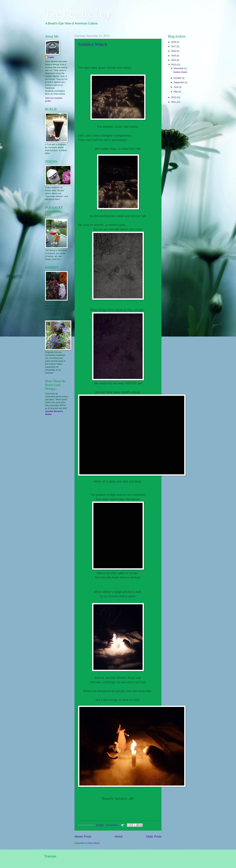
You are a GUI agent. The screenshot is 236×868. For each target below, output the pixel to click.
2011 (174, 102)
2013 (174, 65)
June (176, 87)
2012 (174, 97)
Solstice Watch (93, 44)
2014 (174, 60)
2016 (174, 51)
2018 (174, 42)
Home (119, 837)
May (176, 92)
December (179, 68)
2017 (174, 46)
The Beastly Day (78, 14)
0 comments (112, 825)
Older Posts (154, 837)
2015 (174, 56)
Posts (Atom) (94, 843)
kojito (51, 57)
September (179, 82)
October (178, 78)
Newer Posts (83, 837)
